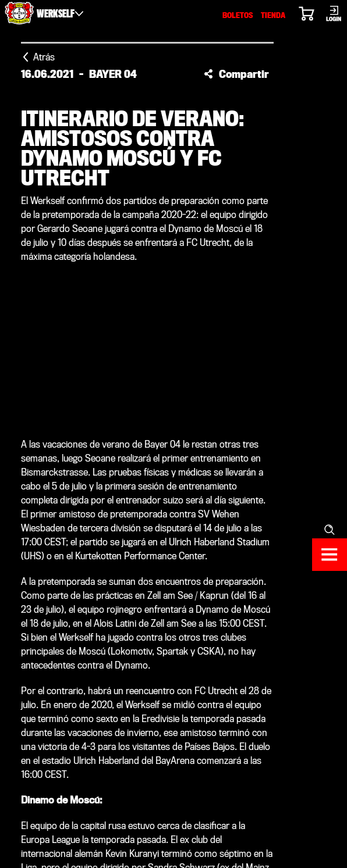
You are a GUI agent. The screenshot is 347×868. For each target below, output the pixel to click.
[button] (236, 74)
